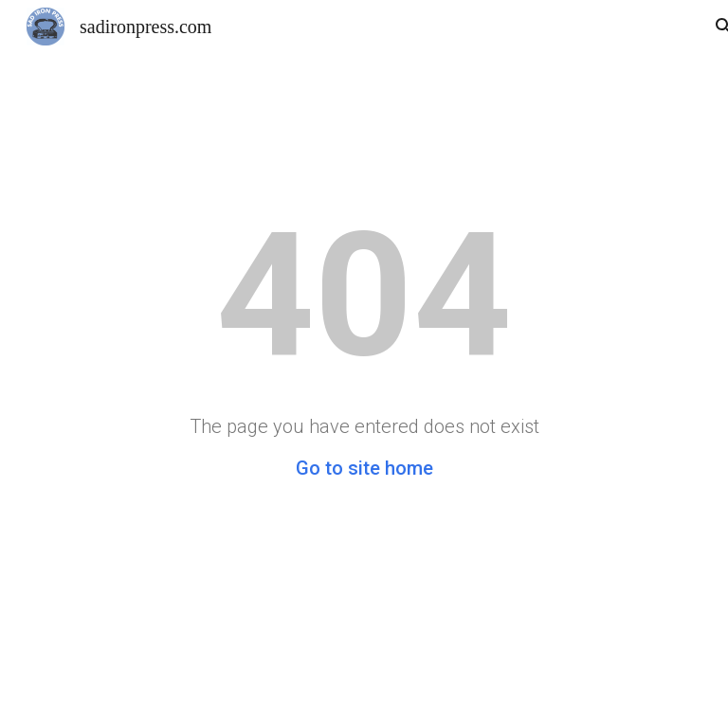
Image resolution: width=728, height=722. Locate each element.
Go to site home (364, 468)
